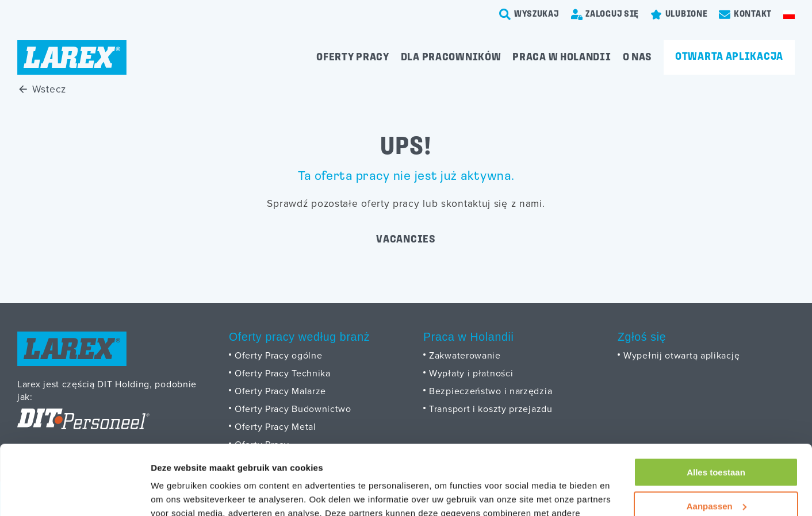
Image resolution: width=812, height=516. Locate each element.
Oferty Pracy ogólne (278, 355)
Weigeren (716, 474)
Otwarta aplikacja (729, 57)
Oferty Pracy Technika (283, 373)
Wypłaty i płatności (471, 373)
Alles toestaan (716, 407)
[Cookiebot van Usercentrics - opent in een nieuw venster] (74, 494)
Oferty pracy (353, 57)
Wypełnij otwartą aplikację (681, 355)
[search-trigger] (529, 14)
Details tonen (178, 493)
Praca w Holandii (562, 57)
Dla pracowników (451, 57)
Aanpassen (717, 440)
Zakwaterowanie (465, 355)
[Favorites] (679, 14)
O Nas (638, 57)
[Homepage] (72, 57)
